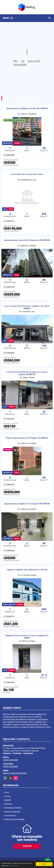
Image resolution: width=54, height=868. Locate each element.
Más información (14, 866)
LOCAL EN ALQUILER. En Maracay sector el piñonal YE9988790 (27, 373)
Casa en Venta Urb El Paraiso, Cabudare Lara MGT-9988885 (27, 307)
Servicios (8, 804)
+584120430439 (10, 760)
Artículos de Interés (13, 808)
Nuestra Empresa (12, 812)
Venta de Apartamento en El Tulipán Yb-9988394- (27, 438)
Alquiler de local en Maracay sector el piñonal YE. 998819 (27, 637)
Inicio (7, 792)
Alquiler (8, 800)
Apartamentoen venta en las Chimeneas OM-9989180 (27, 240)
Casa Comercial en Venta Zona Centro (27, 174)
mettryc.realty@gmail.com (15, 773)
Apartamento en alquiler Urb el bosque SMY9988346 (27, 504)
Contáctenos (10, 816)
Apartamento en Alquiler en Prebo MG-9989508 (27, 108)
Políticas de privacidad (14, 819)
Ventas (7, 796)
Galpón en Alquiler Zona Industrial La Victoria (27, 570)
